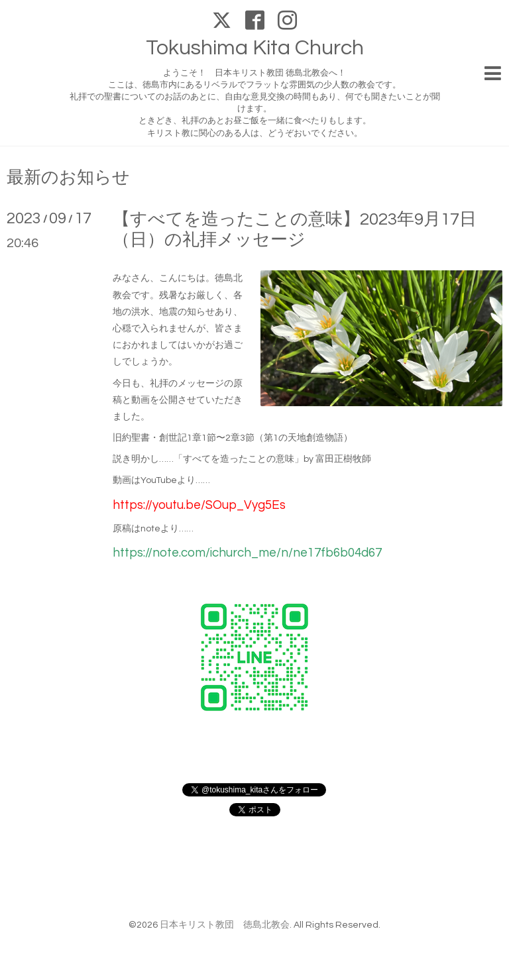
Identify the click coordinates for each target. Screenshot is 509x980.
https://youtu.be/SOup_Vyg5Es (199, 505)
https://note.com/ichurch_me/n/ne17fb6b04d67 (247, 553)
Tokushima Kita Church (255, 48)
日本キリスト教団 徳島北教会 (225, 925)
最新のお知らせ (68, 178)
